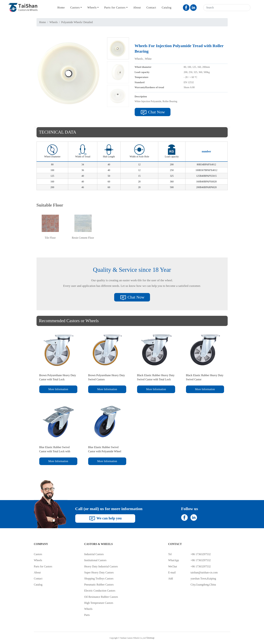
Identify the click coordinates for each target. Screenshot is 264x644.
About (137, 8)
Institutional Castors (95, 560)
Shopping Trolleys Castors (99, 579)
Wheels (54, 22)
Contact (151, 8)
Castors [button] (75, 8)
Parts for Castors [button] (115, 8)
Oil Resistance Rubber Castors (101, 597)
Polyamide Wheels (72, 22)
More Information (58, 389)
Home (61, 8)
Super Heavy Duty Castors (99, 572)
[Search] (222, 8)
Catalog (167, 8)
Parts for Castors (43, 566)
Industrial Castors (94, 554)
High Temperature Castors (99, 603)
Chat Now (153, 113)
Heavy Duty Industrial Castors (101, 566)
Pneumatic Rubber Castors (99, 585)
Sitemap (150, 638)
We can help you (105, 519)
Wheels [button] (92, 8)
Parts (87, 615)
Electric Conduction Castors (100, 591)
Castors (38, 554)
